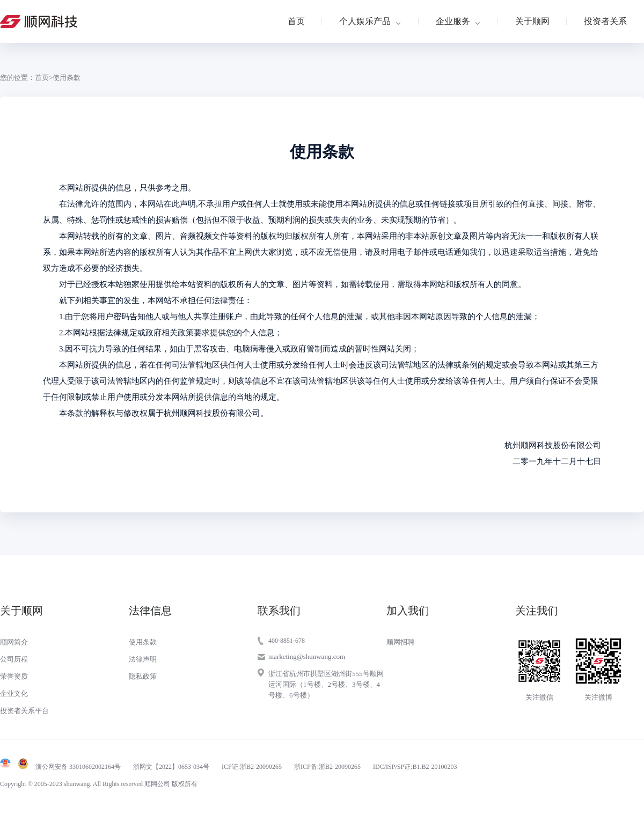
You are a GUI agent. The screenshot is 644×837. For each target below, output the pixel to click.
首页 (296, 21)
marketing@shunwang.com (307, 656)
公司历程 (14, 659)
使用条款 (143, 642)
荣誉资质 (14, 676)
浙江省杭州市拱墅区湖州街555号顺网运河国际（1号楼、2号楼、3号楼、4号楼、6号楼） (326, 684)
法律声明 (143, 659)
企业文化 (14, 693)
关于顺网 (532, 21)
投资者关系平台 (24, 711)
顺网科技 (39, 21)
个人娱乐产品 (365, 21)
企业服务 (453, 21)
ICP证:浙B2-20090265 (252, 767)
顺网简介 (14, 642)
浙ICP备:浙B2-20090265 (327, 767)
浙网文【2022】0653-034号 (171, 767)
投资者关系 (605, 21)
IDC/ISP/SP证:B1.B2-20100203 (415, 767)
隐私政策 (143, 676)
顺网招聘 (400, 642)
